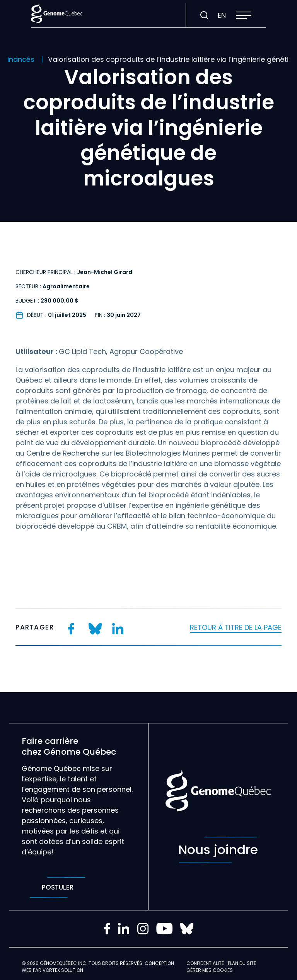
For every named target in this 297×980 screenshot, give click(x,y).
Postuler (57, 887)
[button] (244, 15)
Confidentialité (205, 963)
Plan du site (242, 963)
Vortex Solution (63, 970)
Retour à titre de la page (236, 627)
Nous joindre (218, 850)
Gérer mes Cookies (210, 970)
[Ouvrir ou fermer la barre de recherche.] (204, 15)
